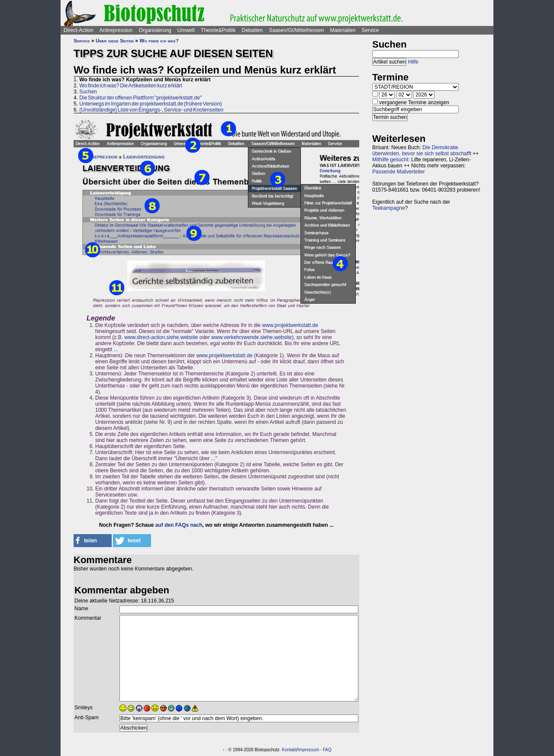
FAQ (327, 750)
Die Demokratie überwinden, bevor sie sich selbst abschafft (422, 151)
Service (370, 30)
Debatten (253, 30)
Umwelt (186, 30)
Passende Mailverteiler (398, 172)
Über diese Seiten (115, 41)
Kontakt (289, 750)
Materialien (343, 30)
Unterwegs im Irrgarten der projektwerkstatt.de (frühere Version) (150, 104)
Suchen (88, 92)
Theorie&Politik (218, 30)
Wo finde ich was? (159, 41)
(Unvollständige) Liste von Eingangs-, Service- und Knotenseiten (151, 110)
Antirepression (116, 30)
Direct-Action (79, 30)
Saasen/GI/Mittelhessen (296, 30)
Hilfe (413, 62)
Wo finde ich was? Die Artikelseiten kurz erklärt (131, 86)
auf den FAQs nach (179, 525)
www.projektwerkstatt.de (290, 325)
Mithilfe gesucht (390, 160)
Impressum (308, 750)
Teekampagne (388, 208)
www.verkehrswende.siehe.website (251, 337)
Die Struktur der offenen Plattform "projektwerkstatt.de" (140, 98)
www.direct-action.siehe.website (161, 337)
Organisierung (155, 30)
